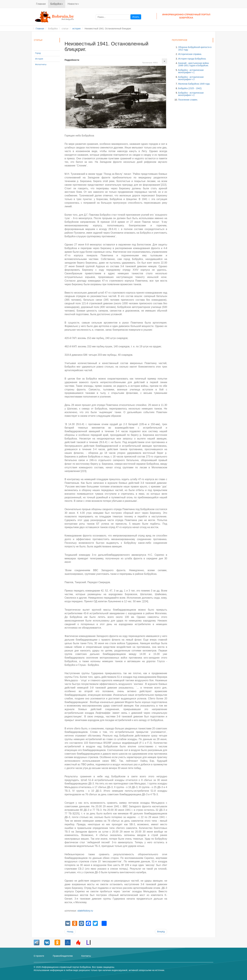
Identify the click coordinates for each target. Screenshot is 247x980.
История (39, 59)
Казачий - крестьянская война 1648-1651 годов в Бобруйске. (193, 64)
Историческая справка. (190, 54)
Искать (136, 17)
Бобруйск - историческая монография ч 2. (191, 94)
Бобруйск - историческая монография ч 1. (191, 71)
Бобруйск (57, 4)
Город (38, 53)
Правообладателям (63, 956)
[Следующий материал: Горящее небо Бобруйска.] (161, 932)
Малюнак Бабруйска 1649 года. (194, 84)
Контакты (86, 956)
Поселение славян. (188, 100)
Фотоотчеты (41, 64)
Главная (41, 4)
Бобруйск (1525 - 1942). (190, 88)
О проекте (39, 956)
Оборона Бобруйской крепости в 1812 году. (195, 48)
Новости (73, 4)
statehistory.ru (85, 911)
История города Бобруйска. (192, 59)
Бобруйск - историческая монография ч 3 (191, 78)
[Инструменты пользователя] (164, 61)
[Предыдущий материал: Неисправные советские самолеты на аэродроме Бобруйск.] (70, 932)
